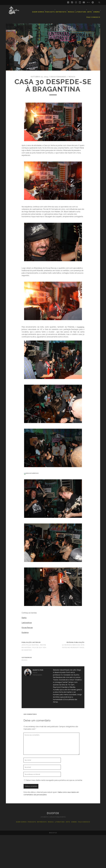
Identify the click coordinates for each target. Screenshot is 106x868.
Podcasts (50, 11)
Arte (89, 11)
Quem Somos (40, 11)
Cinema (96, 11)
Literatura (80, 11)
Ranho (24, 613)
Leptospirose (27, 618)
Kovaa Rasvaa (27, 623)
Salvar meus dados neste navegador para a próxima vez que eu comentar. (54, 776)
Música (71, 11)
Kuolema (25, 628)
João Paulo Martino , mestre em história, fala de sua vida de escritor (34, 643)
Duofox (53, 809)
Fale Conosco (94, 14)
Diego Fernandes (58, 72)
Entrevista (61, 11)
